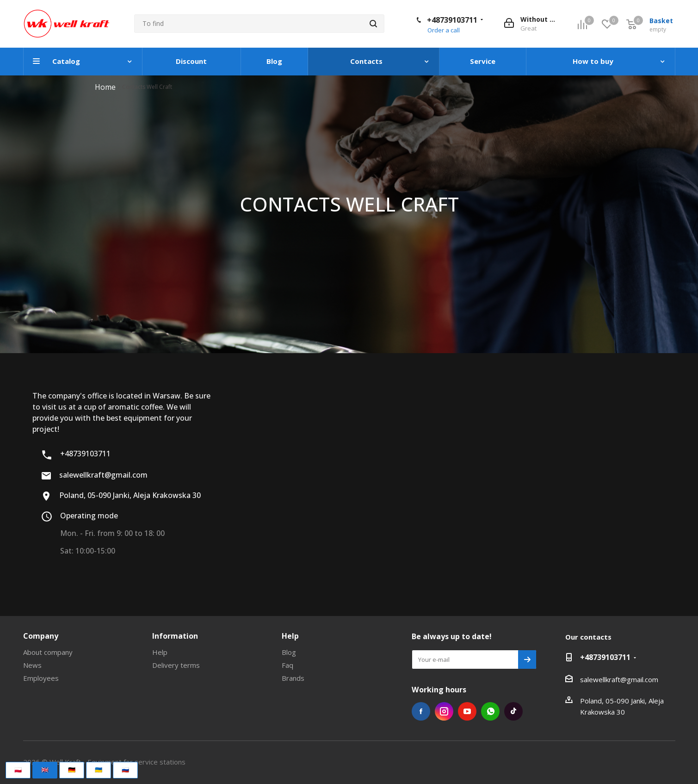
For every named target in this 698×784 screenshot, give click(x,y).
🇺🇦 (99, 770)
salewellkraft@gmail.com (94, 475)
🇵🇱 (18, 770)
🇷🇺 (125, 770)
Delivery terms (176, 665)
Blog (289, 652)
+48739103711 (452, 20)
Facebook (421, 711)
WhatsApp (490, 711)
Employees (41, 678)
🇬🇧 (45, 770)
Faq (287, 665)
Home (105, 87)
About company (48, 652)
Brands (293, 678)
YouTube (467, 711)
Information (175, 636)
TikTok (513, 711)
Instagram (444, 711)
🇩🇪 (72, 770)
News (32, 665)
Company (41, 636)
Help (160, 652)
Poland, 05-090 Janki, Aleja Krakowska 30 (121, 496)
